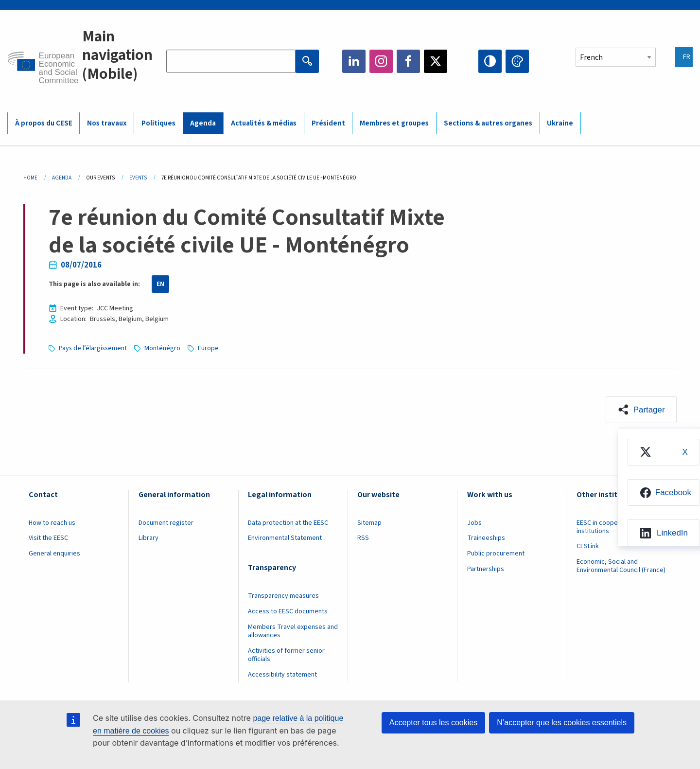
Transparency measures (283, 596)
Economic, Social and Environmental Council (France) (622, 566)
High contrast (490, 61)
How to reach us (52, 523)
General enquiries (54, 554)
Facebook (408, 61)
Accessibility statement (282, 675)
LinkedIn (354, 61)
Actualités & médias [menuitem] (264, 123)
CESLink (588, 547)
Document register (166, 523)
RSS (363, 538)
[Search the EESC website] (231, 61)
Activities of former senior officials (286, 655)
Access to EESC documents (288, 612)
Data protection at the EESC (288, 523)
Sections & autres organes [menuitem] (488, 123)
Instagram (381, 61)
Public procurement (496, 554)
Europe (210, 348)
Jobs (474, 523)
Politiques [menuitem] (158, 123)
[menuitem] (663, 452)
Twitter (436, 61)
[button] (641, 410)
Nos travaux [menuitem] (107, 123)
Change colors (517, 61)
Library (149, 538)
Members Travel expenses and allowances (293, 632)
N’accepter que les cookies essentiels (562, 723)
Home (30, 178)
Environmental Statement (285, 538)
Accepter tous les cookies (433, 723)
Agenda (62, 178)
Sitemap (369, 523)
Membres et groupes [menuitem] (394, 123)
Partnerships (486, 570)
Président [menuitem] (328, 123)
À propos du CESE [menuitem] (44, 123)
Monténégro (164, 348)
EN (160, 284)
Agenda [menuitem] (203, 123)
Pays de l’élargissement (94, 348)
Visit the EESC (48, 538)
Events (138, 178)
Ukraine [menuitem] (560, 123)
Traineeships (486, 538)
